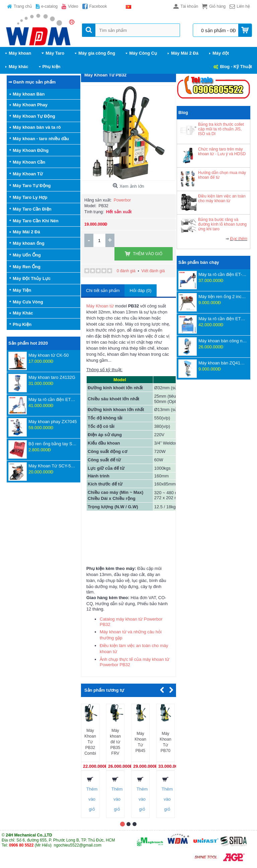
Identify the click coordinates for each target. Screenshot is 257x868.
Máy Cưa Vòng (28, 302)
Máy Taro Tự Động (32, 186)
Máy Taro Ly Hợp (30, 197)
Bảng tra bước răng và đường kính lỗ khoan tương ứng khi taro (222, 224)
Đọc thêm (239, 239)
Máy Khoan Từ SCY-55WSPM (53, 466)
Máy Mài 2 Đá (26, 232)
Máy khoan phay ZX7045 (53, 422)
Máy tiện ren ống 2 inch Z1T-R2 (223, 297)
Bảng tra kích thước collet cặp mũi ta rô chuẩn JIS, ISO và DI (221, 129)
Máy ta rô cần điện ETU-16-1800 (53, 399)
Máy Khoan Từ (28, 174)
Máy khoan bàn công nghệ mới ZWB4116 (223, 341)
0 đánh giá (126, 271)
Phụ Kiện (22, 324)
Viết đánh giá (153, 271)
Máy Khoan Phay (30, 105)
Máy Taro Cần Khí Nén (36, 221)
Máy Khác (23, 313)
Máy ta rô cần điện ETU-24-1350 (223, 319)
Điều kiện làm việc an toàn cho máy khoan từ (222, 198)
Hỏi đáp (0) (140, 291)
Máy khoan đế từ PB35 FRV (115, 742)
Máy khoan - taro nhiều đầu (41, 139)
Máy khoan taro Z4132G (52, 377)
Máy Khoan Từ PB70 (165, 742)
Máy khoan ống (29, 243)
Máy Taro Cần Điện (32, 209)
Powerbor (122, 200)
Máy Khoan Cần (29, 162)
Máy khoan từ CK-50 (49, 355)
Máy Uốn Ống (27, 255)
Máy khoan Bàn (29, 94)
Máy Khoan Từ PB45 (140, 742)
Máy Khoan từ (100, 306)
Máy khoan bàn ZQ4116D (223, 363)
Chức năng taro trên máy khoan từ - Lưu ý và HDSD (222, 152)
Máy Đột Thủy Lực (32, 278)
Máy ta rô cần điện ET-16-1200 (223, 274)
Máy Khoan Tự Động (34, 116)
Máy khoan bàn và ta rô (37, 127)
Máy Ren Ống (27, 267)
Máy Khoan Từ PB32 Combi (90, 742)
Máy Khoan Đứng (31, 150)
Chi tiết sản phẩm (103, 291)
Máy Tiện (22, 290)
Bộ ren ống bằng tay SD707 (53, 444)
